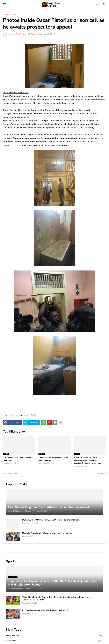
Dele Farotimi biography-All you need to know (54, 459)
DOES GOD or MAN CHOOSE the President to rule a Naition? (51, 520)
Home (6, 14)
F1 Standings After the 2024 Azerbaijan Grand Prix (46, 610)
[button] (4, 4)
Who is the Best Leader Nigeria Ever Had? (18, 459)
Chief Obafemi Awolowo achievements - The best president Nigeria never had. (88, 460)
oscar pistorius (22, 415)
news (13, 14)
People (33, 415)
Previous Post (11, 474)
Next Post (100, 474)
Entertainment (54, 636)
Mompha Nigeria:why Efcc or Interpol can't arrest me (47, 533)
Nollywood (54, 641)
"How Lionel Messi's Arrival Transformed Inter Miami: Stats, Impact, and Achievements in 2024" (56, 599)
